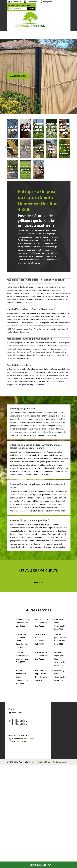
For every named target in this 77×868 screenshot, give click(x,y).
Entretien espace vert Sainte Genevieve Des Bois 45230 (60, 659)
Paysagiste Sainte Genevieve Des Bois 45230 (60, 624)
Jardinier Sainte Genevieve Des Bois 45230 (41, 623)
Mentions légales (44, 762)
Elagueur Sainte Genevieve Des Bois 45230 (22, 623)
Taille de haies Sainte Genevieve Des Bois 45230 (41, 639)
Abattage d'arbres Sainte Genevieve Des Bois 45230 (22, 657)
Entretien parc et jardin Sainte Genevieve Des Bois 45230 (41, 675)
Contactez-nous (18, 76)
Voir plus (39, 582)
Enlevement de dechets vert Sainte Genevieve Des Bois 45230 (22, 677)
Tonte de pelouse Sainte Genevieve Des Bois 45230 (60, 639)
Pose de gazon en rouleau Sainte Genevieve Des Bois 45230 (22, 641)
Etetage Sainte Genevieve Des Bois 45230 (41, 656)
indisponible (15, 2)
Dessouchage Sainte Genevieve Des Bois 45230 (60, 675)
